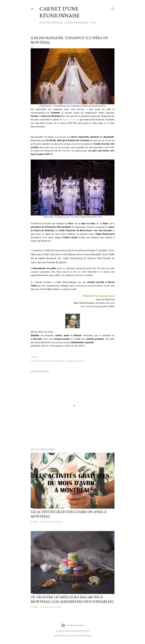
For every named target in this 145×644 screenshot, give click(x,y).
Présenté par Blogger (73, 625)
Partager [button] (34, 357)
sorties (82, 361)
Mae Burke (85, 631)
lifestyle (47, 361)
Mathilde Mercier (58, 361)
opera (76, 361)
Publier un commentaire (51, 522)
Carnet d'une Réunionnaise (59, 12)
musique (69, 361)
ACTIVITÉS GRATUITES (51, 23)
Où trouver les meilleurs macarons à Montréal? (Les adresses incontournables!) (72, 599)
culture (40, 361)
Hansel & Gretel (71, 120)
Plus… (93, 23)
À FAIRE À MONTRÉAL (76, 23)
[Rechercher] (113, 8)
